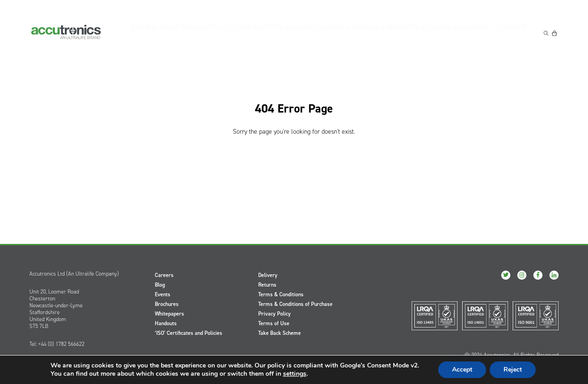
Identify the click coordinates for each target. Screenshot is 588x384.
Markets (401, 32)
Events (163, 294)
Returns (267, 285)
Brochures (167, 304)
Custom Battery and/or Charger (282, 32)
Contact (514, 32)
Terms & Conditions (281, 294)
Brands (360, 32)
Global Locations (457, 32)
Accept (462, 370)
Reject (513, 370)
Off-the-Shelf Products (180, 32)
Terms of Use (274, 323)
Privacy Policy (274, 314)
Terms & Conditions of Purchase (295, 304)
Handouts (166, 323)
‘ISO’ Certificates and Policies (189, 333)
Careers (164, 275)
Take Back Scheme (280, 333)
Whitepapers (170, 314)
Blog (160, 285)
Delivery (268, 275)
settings (295, 374)
